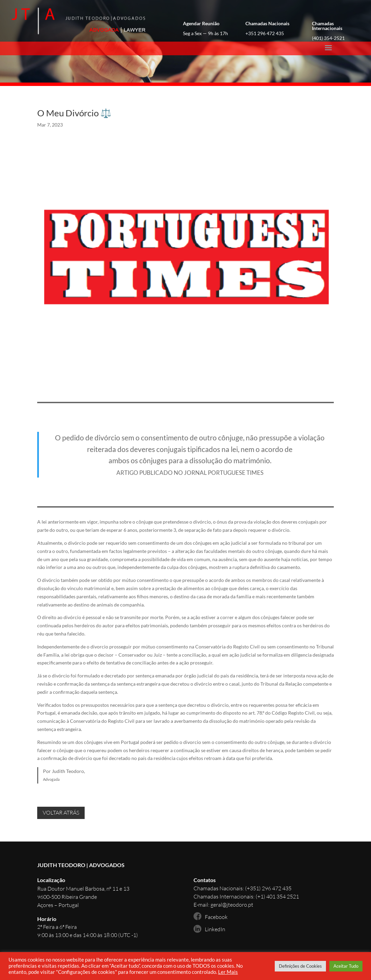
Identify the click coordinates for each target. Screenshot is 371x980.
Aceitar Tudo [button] (346, 966)
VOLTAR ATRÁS (61, 813)
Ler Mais (228, 972)
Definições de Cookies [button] (300, 966)
